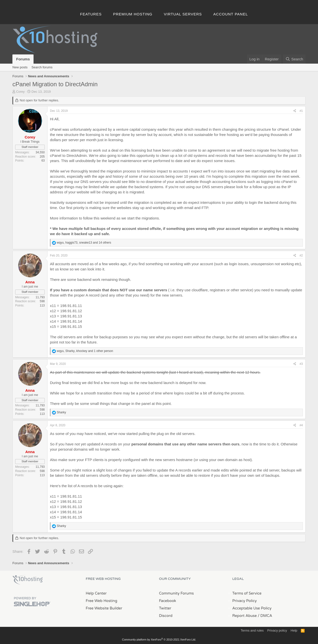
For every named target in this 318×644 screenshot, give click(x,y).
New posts (20, 67)
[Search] (294, 59)
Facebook (168, 601)
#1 (301, 111)
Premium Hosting (133, 14)
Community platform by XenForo (159, 640)
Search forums (42, 67)
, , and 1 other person (85, 351)
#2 (301, 256)
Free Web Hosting (101, 601)
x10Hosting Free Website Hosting (28, 580)
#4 (301, 425)
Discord (166, 616)
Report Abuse (245, 616)
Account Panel (231, 14)
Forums (23, 59)
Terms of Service (247, 593)
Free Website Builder (104, 608)
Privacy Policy (244, 601)
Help (294, 630)
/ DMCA (265, 616)
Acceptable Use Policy (252, 608)
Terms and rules (252, 630)
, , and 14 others (84, 243)
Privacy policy (277, 630)
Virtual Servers (183, 14)
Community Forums (176, 593)
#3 (301, 364)
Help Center (96, 593)
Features (91, 14)
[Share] (295, 111)
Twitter (165, 608)
